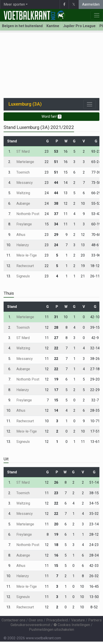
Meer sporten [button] (14, 4)
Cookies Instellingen (72, 625)
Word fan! (51, 116)
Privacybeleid (57, 620)
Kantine (53, 26)
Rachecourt (25, 266)
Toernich (23, 172)
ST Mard (23, 151)
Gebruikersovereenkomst (30, 625)
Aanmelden (91, 4)
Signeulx (23, 276)
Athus (21, 235)
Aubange (23, 203)
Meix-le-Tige (27, 255)
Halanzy (23, 245)
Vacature (78, 620)
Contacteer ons (13, 620)
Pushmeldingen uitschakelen (51, 630)
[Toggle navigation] (90, 104)
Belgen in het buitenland (22, 26)
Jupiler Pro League (79, 26)
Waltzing (23, 193)
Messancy (25, 183)
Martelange (25, 162)
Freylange (24, 224)
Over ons (36, 620)
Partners (95, 620)
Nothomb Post (28, 214)
